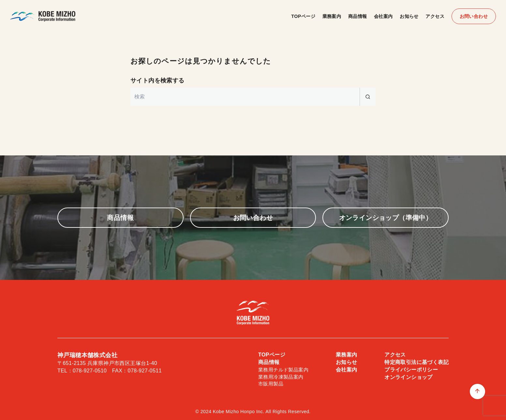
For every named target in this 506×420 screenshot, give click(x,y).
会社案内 (383, 16)
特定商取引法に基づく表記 (417, 362)
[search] (368, 97)
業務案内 (332, 16)
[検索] (253, 97)
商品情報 (358, 16)
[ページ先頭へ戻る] (477, 391)
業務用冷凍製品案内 (281, 377)
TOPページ (303, 16)
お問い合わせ (474, 16)
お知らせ (409, 16)
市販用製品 (271, 384)
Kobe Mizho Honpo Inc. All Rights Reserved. (262, 412)
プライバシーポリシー (411, 370)
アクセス (435, 16)
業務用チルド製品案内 (283, 370)
